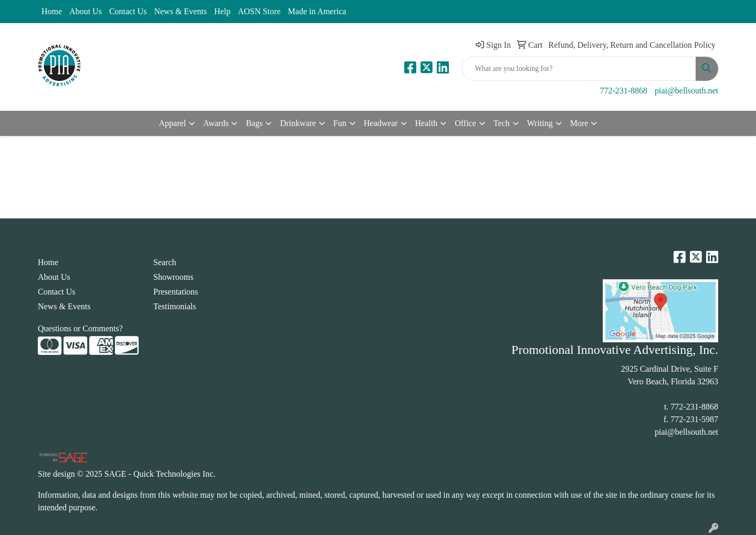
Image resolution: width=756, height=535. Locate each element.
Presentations (176, 292)
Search (165, 262)
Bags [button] (254, 123)
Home (52, 11)
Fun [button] (340, 123)
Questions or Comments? (80, 328)
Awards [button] (216, 123)
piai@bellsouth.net (686, 91)
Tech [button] (502, 123)
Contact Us (128, 11)
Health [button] (427, 123)
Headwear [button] (381, 123)
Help (222, 11)
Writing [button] (540, 123)
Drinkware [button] (298, 123)
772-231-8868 (623, 91)
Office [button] (465, 123)
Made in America (317, 11)
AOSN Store (259, 11)
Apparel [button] (173, 123)
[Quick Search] (579, 69)
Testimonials (175, 306)
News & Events (180, 11)
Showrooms (173, 277)
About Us (86, 11)
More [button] (579, 123)
